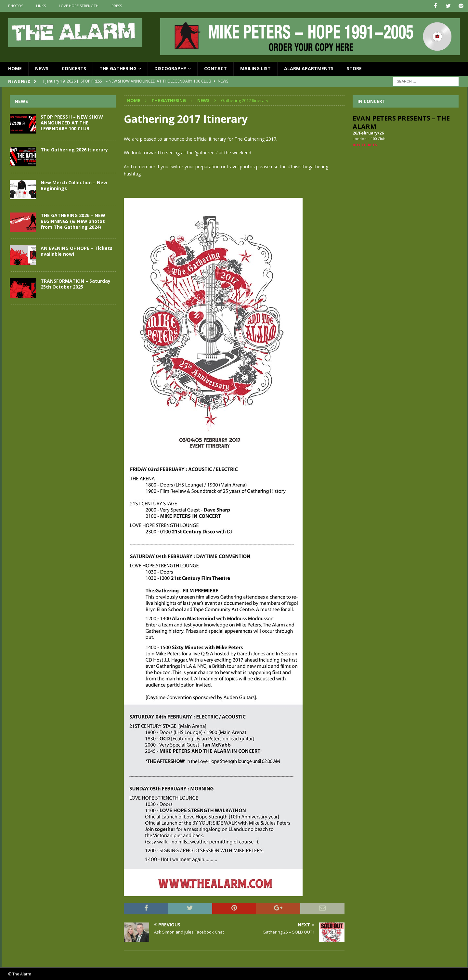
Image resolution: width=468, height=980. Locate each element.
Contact (215, 68)
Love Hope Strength (79, 6)
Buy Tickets (365, 144)
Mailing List (255, 68)
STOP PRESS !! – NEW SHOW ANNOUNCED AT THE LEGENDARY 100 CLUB (72, 122)
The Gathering (118, 68)
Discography (170, 68)
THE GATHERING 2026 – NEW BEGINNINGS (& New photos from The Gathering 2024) (73, 221)
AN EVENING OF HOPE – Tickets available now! (77, 251)
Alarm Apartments (309, 68)
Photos (16, 6)
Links (41, 6)
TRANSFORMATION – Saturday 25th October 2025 (76, 284)
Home (15, 68)
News (42, 68)
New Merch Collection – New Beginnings (74, 185)
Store (354, 68)
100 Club (378, 138)
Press (117, 6)
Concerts (74, 68)
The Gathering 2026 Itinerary (74, 149)
